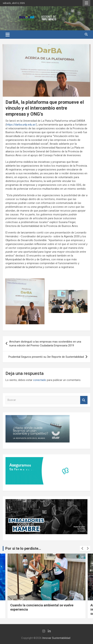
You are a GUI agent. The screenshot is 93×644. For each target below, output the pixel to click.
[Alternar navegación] (8, 35)
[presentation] (82, 548)
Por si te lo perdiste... (23, 548)
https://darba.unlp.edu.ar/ (21, 125)
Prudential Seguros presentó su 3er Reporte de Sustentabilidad (46, 357)
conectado (40, 380)
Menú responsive (86, 3)
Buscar (84, 400)
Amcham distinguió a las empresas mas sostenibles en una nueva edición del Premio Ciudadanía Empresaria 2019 (45, 344)
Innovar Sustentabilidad (56, 638)
